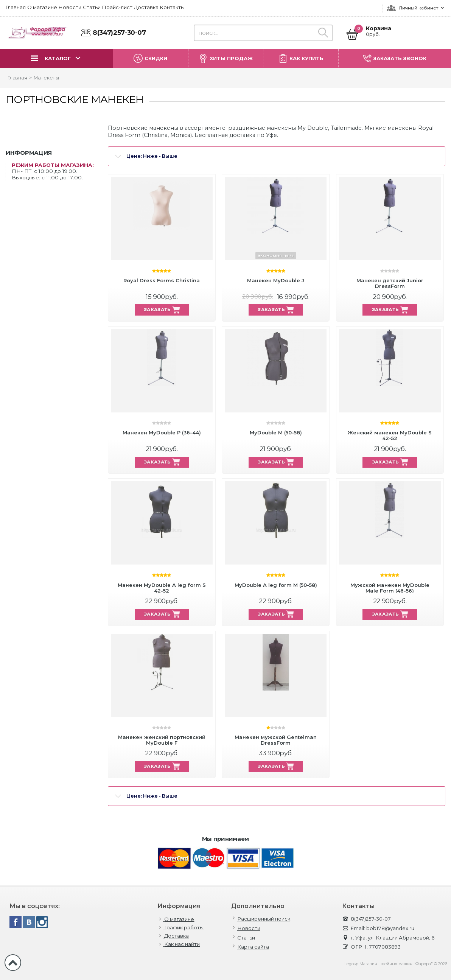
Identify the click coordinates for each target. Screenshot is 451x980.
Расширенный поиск (264, 919)
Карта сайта (253, 947)
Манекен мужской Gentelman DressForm (276, 740)
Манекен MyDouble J (276, 281)
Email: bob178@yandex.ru (378, 928)
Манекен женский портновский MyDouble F (162, 740)
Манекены (46, 78)
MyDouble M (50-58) (276, 433)
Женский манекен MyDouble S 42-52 (390, 435)
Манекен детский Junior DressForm (390, 283)
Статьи (246, 938)
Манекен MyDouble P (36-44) (162, 433)
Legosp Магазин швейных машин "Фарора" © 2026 (396, 964)
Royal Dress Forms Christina (162, 281)
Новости (249, 928)
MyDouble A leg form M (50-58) (276, 585)
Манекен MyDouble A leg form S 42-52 (162, 588)
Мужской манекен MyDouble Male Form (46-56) (390, 588)
